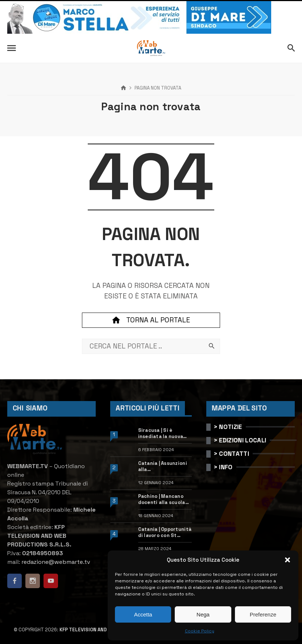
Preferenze (263, 614)
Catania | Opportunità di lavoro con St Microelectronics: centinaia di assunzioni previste (165, 533)
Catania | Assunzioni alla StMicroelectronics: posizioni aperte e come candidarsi (163, 467)
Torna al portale (151, 320)
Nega (203, 614)
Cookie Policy (200, 631)
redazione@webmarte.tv (56, 562)
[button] (287, 560)
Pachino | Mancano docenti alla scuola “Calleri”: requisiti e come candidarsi (163, 500)
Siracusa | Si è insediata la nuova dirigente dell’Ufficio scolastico (165, 434)
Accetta (143, 614)
